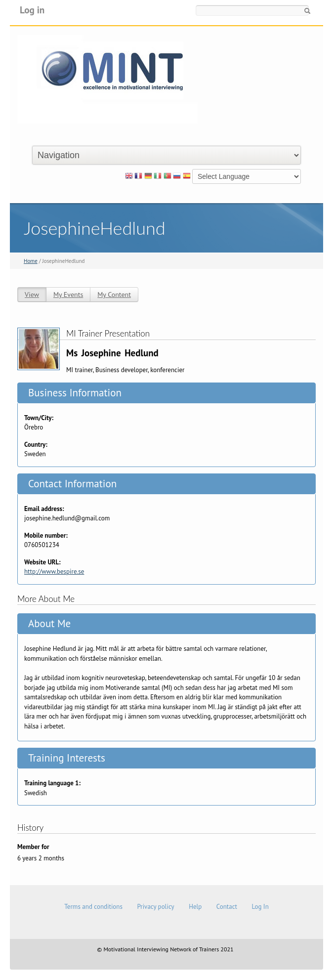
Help (195, 907)
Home (31, 261)
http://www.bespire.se (54, 572)
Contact (227, 907)
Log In (260, 907)
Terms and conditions (93, 907)
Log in (32, 10)
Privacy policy (155, 907)
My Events (68, 295)
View (32, 295)
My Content (114, 295)
